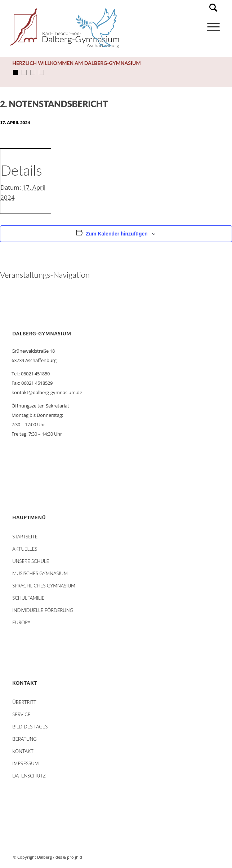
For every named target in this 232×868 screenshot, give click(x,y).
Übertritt (24, 702)
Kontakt (23, 751)
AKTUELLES (25, 549)
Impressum (25, 763)
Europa (21, 622)
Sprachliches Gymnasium (44, 586)
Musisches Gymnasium (40, 573)
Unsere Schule (31, 561)
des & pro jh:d (69, 857)
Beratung (24, 739)
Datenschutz (29, 776)
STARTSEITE (25, 537)
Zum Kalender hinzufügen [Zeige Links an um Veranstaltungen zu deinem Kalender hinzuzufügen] (117, 234)
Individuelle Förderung (43, 610)
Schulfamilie (28, 598)
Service (21, 714)
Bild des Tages (30, 727)
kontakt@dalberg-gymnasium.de (47, 392)
